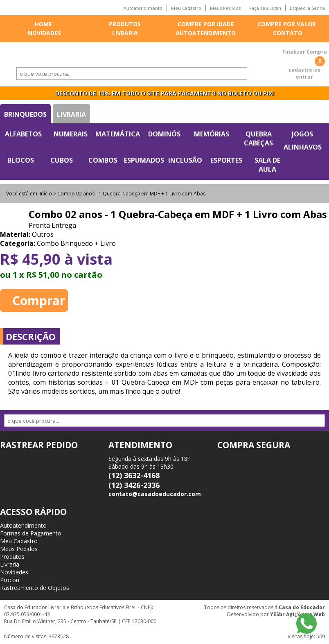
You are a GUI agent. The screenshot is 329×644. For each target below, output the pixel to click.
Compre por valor (287, 24)
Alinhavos (303, 147)
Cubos (62, 160)
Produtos (125, 24)
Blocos (21, 160)
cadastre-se (304, 70)
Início (46, 194)
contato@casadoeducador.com (155, 494)
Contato (288, 33)
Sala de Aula (267, 165)
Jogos (302, 134)
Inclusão (185, 160)
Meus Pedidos (225, 8)
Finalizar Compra (305, 52)
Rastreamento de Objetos (35, 588)
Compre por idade (206, 24)
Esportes (226, 160)
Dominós (164, 134)
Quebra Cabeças (258, 138)
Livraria (125, 33)
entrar (304, 77)
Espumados (144, 160)
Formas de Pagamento (31, 533)
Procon (10, 580)
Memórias (212, 134)
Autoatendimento (143, 8)
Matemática (118, 134)
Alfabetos (23, 134)
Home (43, 24)
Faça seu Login (265, 8)
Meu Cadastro (186, 8)
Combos (103, 160)
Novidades (44, 33)
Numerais (71, 134)
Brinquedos (25, 114)
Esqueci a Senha (307, 8)
